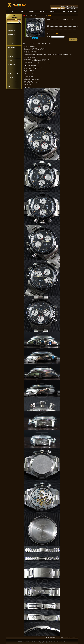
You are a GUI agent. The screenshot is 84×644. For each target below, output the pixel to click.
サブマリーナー (11, 30)
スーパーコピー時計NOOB (41, 642)
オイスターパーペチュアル (14, 82)
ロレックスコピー (30, 15)
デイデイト (10, 43)
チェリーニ (10, 78)
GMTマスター (11, 56)
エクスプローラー (12, 35)
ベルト (9, 86)
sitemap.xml (70, 638)
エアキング (10, 52)
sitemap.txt (76, 638)
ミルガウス (10, 61)
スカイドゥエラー (12, 65)
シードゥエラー (11, 69)
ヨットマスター (11, 48)
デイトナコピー (41, 15)
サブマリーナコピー (41, 641)
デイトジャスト (11, 39)
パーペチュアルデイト (13, 73)
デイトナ (10, 26)
